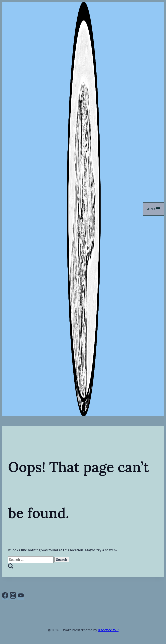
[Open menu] (154, 209)
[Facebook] (5, 596)
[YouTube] (21, 596)
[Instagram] (13, 596)
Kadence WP (108, 630)
